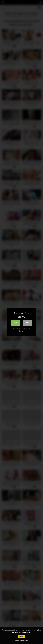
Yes (16, 323)
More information (21, 641)
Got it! (21, 636)
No (27, 323)
